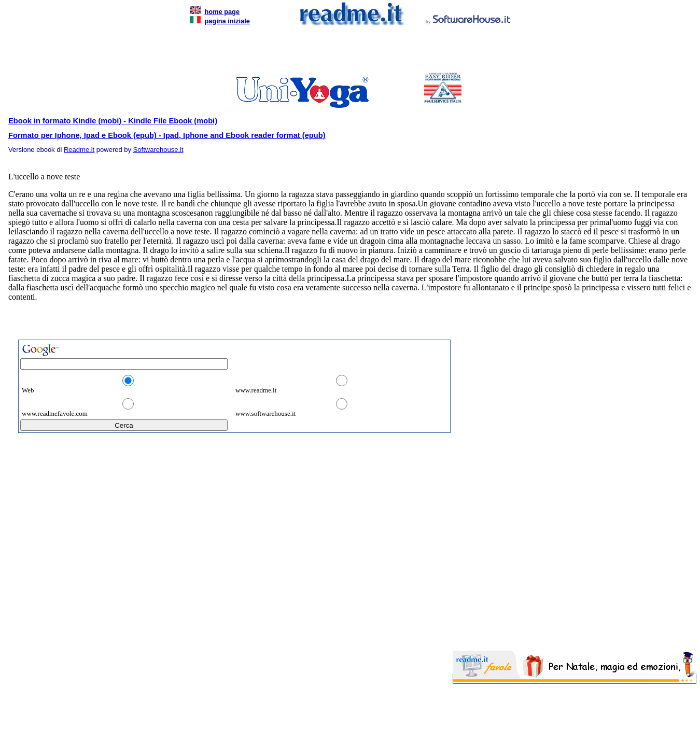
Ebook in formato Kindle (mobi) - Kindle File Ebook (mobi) (113, 121)
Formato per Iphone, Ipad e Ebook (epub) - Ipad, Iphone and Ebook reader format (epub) (167, 135)
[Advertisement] (348, 52)
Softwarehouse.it (158, 150)
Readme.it (79, 150)
